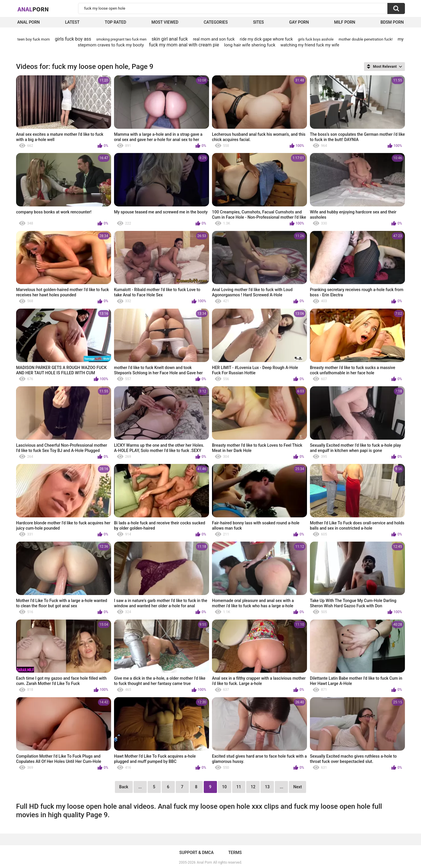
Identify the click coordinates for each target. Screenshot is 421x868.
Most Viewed (165, 22)
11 (239, 787)
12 (253, 787)
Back (124, 787)
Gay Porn (299, 22)
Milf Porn (345, 22)
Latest (72, 22)
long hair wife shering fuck (250, 45)
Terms (235, 853)
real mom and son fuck (214, 39)
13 (267, 787)
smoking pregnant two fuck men (121, 39)
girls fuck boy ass (73, 39)
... (140, 787)
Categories (216, 22)
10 (225, 787)
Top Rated (115, 22)
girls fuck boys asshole (316, 39)
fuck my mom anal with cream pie (184, 45)
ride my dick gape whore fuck (266, 39)
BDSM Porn (392, 22)
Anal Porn (29, 22)
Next (297, 787)
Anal (33, 9)
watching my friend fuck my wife (310, 45)
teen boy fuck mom (34, 39)
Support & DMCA (196, 853)
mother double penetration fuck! (366, 39)
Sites (258, 22)
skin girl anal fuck (170, 39)
